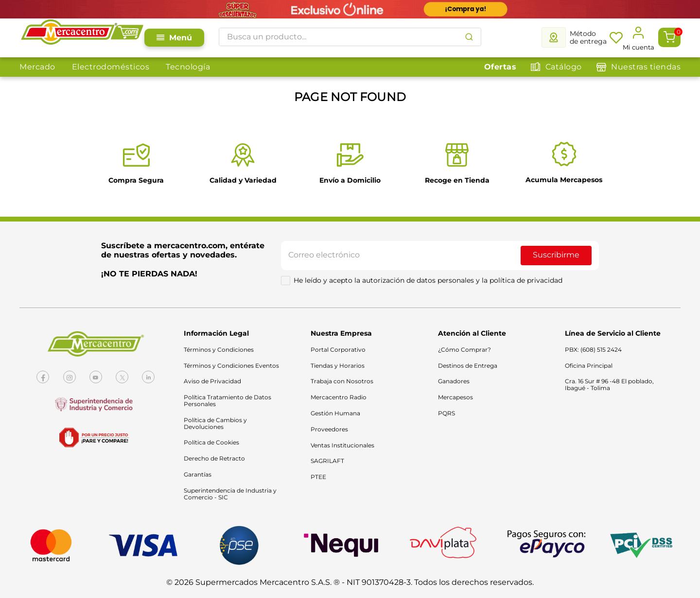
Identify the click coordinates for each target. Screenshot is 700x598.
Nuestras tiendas (646, 67)
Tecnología (188, 67)
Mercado (37, 67)
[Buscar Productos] (469, 37)
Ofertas (500, 67)
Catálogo (564, 67)
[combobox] (350, 37)
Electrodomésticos (111, 67)
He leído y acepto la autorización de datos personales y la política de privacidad (428, 281)
